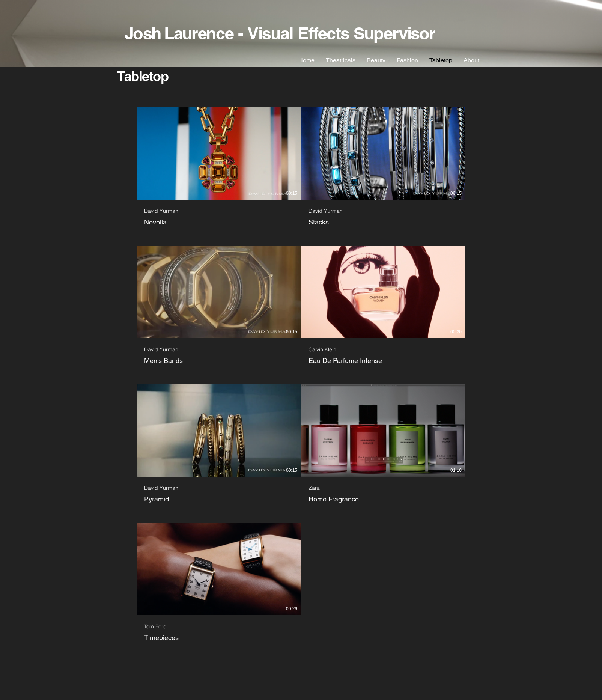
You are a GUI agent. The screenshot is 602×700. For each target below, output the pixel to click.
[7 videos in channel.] (301, 375)
